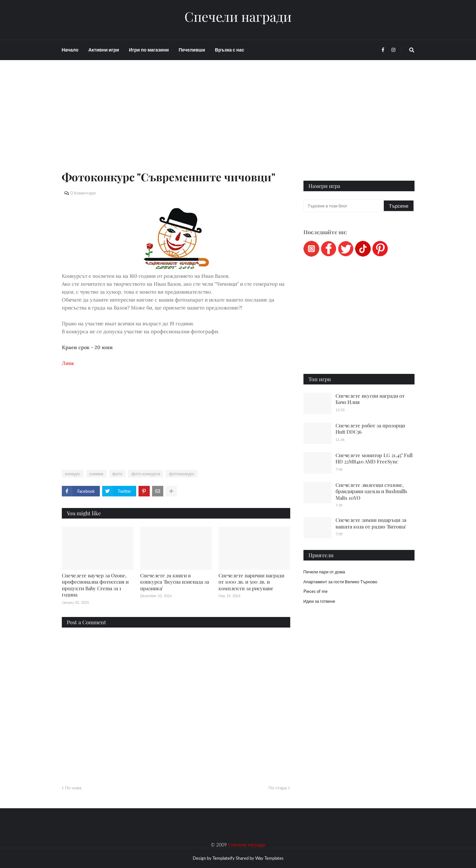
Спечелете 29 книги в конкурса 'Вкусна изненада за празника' (175, 582)
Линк (68, 363)
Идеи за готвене (319, 601)
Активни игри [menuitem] (104, 50)
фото (118, 474)
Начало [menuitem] (70, 50)
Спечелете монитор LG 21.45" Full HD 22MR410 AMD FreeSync (374, 458)
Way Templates (269, 858)
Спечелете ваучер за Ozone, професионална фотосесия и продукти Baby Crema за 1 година (95, 585)
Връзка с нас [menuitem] (229, 50)
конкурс (73, 474)
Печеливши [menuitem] (192, 50)
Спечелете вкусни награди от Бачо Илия (370, 399)
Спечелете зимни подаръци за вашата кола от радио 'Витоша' (371, 523)
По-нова (73, 788)
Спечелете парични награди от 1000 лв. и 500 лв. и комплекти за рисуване (251, 582)
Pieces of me (316, 591)
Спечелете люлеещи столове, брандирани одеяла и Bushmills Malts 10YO (371, 491)
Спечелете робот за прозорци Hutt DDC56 (370, 429)
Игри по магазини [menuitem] (149, 50)
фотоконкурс (182, 474)
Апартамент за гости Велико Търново (340, 582)
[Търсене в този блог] (344, 206)
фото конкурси (146, 474)
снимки (96, 474)
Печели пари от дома (324, 572)
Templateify (224, 858)
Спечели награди (238, 17)
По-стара (278, 788)
